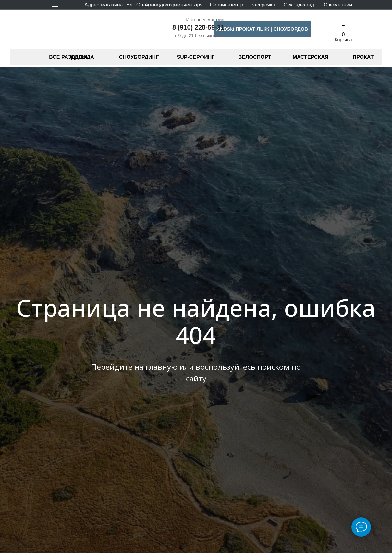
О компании (338, 5)
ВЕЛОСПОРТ (255, 57)
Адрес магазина (104, 5)
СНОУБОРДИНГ (139, 57)
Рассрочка (263, 5)
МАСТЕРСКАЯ (311, 57)
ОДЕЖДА (82, 57)
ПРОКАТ (363, 57)
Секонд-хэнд (299, 5)
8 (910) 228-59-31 (198, 27)
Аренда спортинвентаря (174, 5)
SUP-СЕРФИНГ (196, 57)
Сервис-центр (226, 5)
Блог (132, 5)
